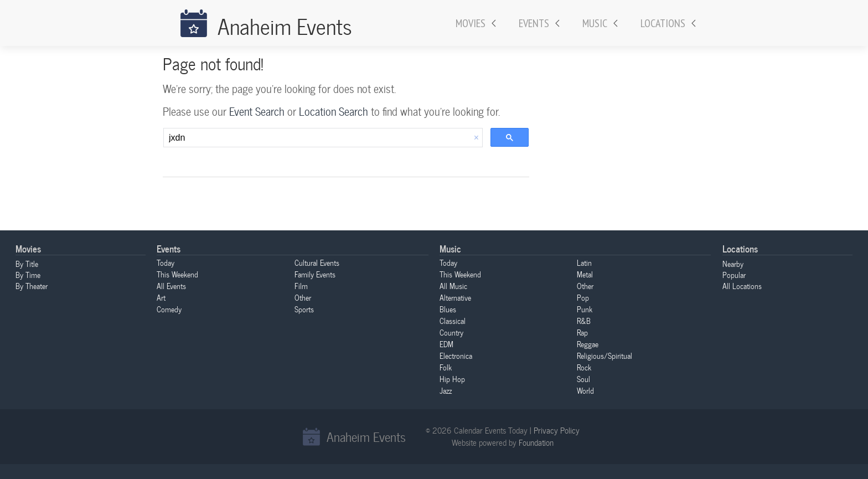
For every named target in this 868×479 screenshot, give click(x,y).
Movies (471, 23)
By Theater (32, 286)
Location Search (334, 111)
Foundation (536, 442)
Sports (304, 309)
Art (161, 297)
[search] (317, 138)
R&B (584, 321)
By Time (28, 275)
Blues (448, 309)
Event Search (257, 111)
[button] (476, 138)
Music (595, 23)
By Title (27, 264)
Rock (584, 367)
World (585, 390)
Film (301, 286)
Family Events (315, 274)
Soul (583, 379)
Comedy (169, 309)
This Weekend (177, 274)
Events (534, 23)
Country (451, 332)
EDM (446, 344)
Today (166, 262)
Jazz (446, 390)
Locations (663, 23)
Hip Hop (452, 379)
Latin (584, 262)
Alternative (455, 297)
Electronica (456, 356)
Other (303, 297)
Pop (583, 297)
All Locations (742, 286)
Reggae (588, 344)
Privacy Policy (557, 430)
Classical (453, 321)
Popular (734, 275)
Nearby (733, 264)
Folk (446, 367)
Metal (585, 274)
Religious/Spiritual (604, 356)
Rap (582, 332)
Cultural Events (317, 262)
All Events (171, 286)
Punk (585, 309)
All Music (453, 286)
